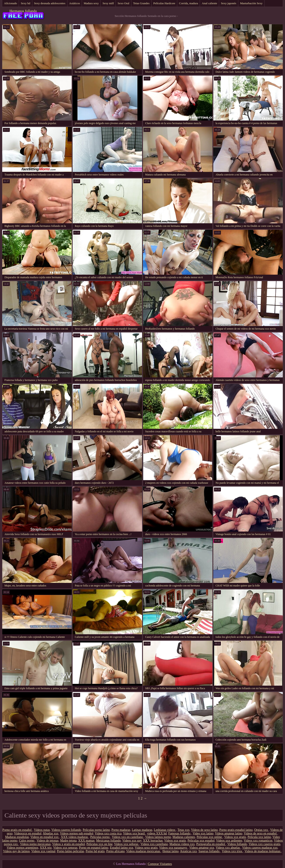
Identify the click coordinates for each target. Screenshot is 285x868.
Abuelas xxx (51, 833)
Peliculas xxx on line (99, 844)
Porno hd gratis (95, 851)
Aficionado (10, 3)
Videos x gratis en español (68, 844)
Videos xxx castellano (154, 844)
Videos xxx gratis (235, 837)
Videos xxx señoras (126, 844)
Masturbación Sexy (251, 3)
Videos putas (42, 830)
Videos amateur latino (229, 833)
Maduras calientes (184, 837)
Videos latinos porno (158, 837)
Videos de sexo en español (261, 833)
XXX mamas (86, 841)
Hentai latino (171, 851)
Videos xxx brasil (134, 833)
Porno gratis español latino (236, 830)
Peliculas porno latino (96, 830)
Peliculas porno (100, 837)
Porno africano (115, 851)
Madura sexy (91, 3)
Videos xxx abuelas (228, 848)
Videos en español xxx (45, 837)
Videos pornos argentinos (22, 848)
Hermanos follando (23, 11)
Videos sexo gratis (146, 848)
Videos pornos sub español (77, 833)
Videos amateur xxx (202, 848)
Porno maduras (121, 830)
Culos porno (27, 841)
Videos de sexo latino (204, 830)
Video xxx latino (203, 833)
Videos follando (237, 844)
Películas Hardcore (164, 3)
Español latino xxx (122, 848)
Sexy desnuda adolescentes (50, 3)
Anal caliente (209, 3)
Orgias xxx (262, 830)
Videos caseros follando (66, 830)
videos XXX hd (157, 833)
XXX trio (46, 848)
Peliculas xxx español (201, 841)
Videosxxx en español (28, 833)
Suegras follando (209, 851)
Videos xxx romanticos (258, 841)
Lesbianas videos (165, 830)
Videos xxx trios (232, 851)
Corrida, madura (188, 3)
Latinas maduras (142, 830)
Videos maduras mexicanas (144, 851)
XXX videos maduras (75, 837)
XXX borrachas (153, 841)
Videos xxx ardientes (229, 841)
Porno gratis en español (17, 830)
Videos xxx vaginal (43, 851)
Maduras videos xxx (182, 844)
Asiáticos (75, 3)
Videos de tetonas (48, 841)
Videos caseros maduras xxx (260, 848)
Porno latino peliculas (71, 851)
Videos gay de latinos (16, 851)
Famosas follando (180, 833)
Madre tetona (68, 841)
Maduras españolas (17, 837)
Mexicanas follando (109, 841)
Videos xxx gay (132, 841)
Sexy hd (25, 3)
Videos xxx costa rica (108, 833)
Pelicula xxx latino (259, 837)
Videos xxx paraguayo (174, 848)
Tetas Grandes (141, 3)
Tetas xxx (183, 830)
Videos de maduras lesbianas (263, 851)
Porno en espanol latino (94, 848)
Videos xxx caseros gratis (265, 844)
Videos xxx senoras (65, 848)
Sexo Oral (123, 3)
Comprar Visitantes (160, 864)
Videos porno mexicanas (35, 844)
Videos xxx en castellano (128, 837)
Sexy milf (108, 3)
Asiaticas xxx (189, 851)
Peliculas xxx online (210, 837)
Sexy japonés (229, 3)
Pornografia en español (211, 844)
